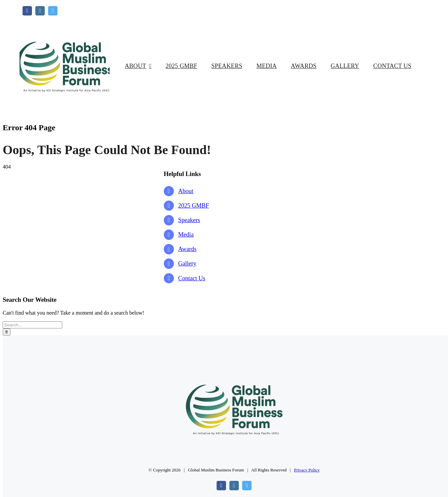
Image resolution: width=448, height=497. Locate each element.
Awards (187, 249)
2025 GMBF (194, 206)
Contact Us (192, 278)
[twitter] (53, 11)
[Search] (7, 332)
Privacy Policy (307, 470)
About (186, 191)
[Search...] (32, 325)
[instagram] (40, 11)
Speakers (189, 220)
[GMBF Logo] (65, 18)
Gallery (187, 263)
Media (186, 235)
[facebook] (27, 11)
